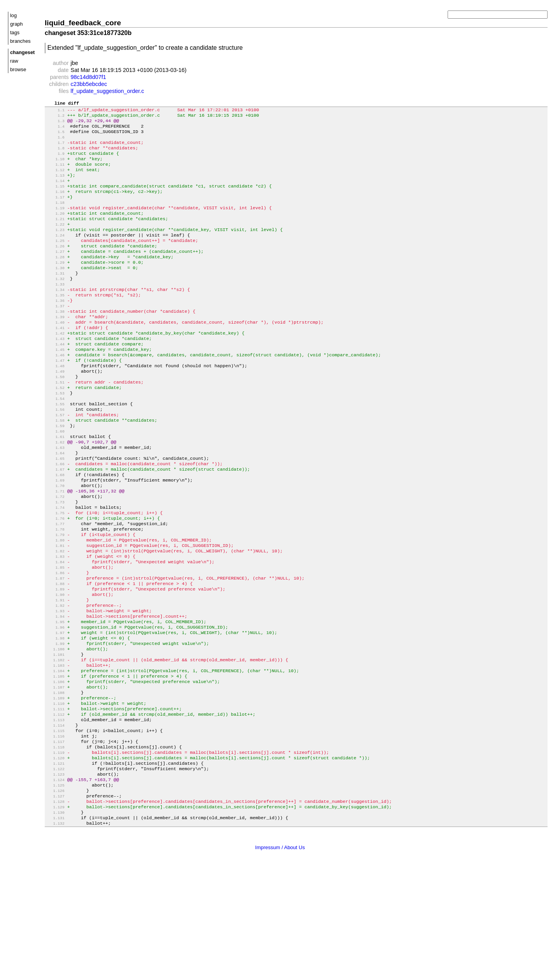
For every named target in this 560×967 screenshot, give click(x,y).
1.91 (55, 672)
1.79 (55, 597)
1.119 (55, 846)
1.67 (55, 523)
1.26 (55, 267)
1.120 (55, 852)
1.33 (55, 311)
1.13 (55, 187)
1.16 (55, 205)
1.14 (55, 193)
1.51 (55, 423)
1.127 (55, 896)
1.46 (55, 392)
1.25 (55, 261)
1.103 (55, 747)
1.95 (55, 697)
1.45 (55, 386)
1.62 (55, 491)
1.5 (55, 137)
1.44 (55, 379)
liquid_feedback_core (83, 23)
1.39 (55, 348)
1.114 (55, 815)
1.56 (55, 454)
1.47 (55, 398)
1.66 (55, 516)
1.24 (55, 255)
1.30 (55, 292)
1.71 (55, 547)
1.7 (55, 149)
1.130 (55, 915)
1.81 (55, 610)
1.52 (55, 429)
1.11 (55, 174)
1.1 (55, 112)
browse (18, 69)
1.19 (55, 224)
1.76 (55, 579)
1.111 (55, 796)
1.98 (55, 716)
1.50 (55, 417)
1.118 (55, 840)
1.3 (55, 124)
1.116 (55, 828)
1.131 (55, 921)
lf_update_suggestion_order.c (108, 91)
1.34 (55, 317)
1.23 (55, 249)
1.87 (55, 647)
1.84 (55, 628)
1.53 (55, 435)
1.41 (55, 361)
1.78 (55, 591)
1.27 (55, 274)
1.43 (55, 373)
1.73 (55, 560)
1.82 (55, 616)
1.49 (55, 411)
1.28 (55, 280)
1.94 (55, 691)
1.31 (55, 299)
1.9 (55, 162)
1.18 (55, 218)
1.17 (55, 211)
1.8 (55, 155)
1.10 (55, 168)
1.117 (55, 834)
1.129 (55, 908)
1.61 (55, 485)
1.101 (55, 734)
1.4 (55, 131)
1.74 (55, 566)
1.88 (55, 653)
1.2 (55, 118)
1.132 (55, 927)
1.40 (55, 355)
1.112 (55, 803)
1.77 (55, 585)
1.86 (55, 641)
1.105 (55, 759)
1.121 (55, 859)
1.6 (55, 143)
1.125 (55, 884)
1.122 (55, 865)
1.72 (55, 554)
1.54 (55, 442)
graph (17, 24)
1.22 (55, 243)
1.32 (55, 305)
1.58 (55, 467)
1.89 (55, 660)
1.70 (55, 541)
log (13, 15)
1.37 (55, 336)
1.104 (55, 753)
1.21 (55, 236)
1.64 (55, 504)
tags (15, 32)
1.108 (55, 778)
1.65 (55, 510)
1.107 (55, 772)
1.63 (55, 498)
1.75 (55, 572)
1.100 (55, 728)
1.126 (55, 890)
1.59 (55, 473)
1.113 (55, 809)
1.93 (55, 684)
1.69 (55, 535)
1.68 (55, 529)
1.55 (55, 448)
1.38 (55, 342)
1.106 (55, 765)
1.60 (55, 479)
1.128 (55, 902)
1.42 (55, 367)
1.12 (55, 180)
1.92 (55, 678)
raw (14, 61)
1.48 (55, 404)
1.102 (55, 740)
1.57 (55, 460)
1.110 (55, 790)
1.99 (55, 722)
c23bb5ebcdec (89, 84)
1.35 (55, 323)
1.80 (55, 603)
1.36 (55, 330)
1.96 (55, 703)
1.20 (55, 230)
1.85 (55, 635)
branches (20, 41)
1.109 (55, 784)
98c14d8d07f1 (88, 77)
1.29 (55, 286)
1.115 (55, 821)
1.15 (55, 199)
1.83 (55, 622)
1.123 (55, 871)
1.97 (55, 709)
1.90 (55, 666)
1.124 (55, 877)
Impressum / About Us (280, 951)
